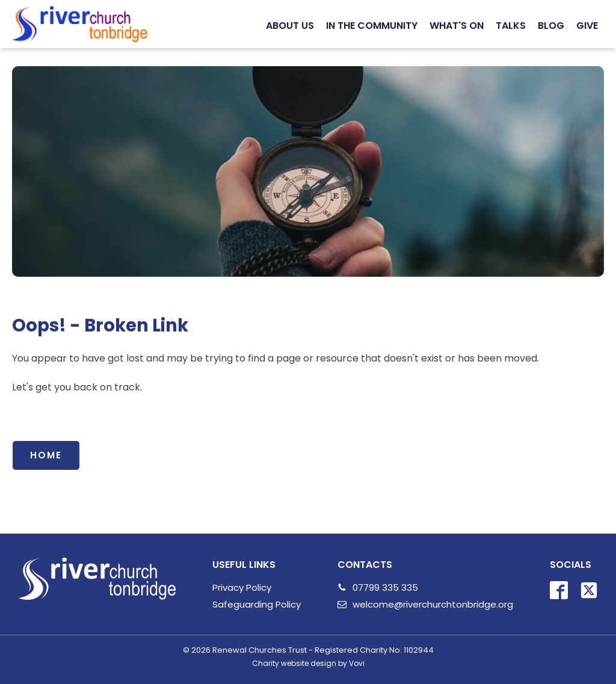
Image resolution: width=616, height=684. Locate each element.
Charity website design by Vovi (308, 663)
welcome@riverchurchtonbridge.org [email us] (433, 604)
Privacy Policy (242, 587)
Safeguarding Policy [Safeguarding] (257, 604)
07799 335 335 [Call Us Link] (385, 587)
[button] (290, 26)
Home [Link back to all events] (46, 455)
